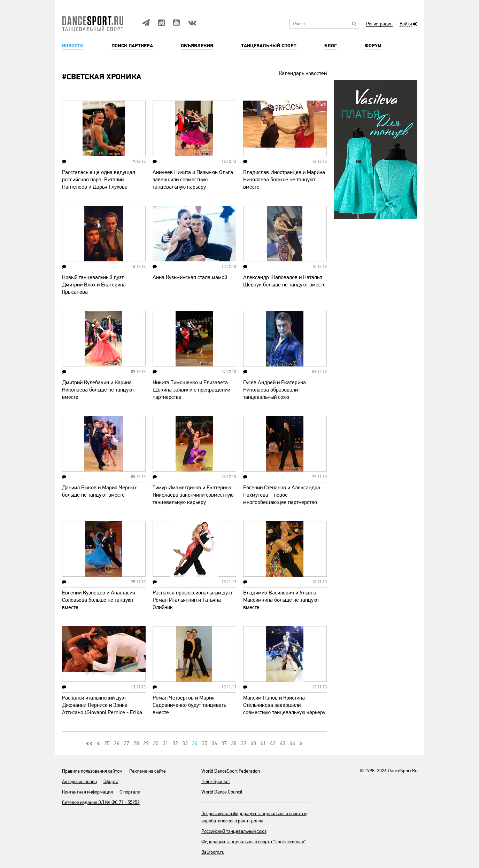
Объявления (197, 46)
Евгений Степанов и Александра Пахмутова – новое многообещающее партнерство (282, 495)
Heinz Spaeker (216, 782)
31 (165, 743)
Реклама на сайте (148, 771)
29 (146, 743)
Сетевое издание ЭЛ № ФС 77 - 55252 (101, 802)
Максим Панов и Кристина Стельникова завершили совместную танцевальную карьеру (284, 705)
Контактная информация (87, 792)
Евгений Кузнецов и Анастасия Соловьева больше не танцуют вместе (99, 600)
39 (244, 743)
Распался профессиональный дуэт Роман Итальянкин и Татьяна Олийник (192, 600)
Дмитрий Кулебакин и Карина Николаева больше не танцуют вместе (98, 390)
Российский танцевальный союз (234, 831)
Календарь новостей (303, 73)
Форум (373, 46)
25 (107, 743)
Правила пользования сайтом (92, 771)
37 (224, 743)
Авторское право (79, 782)
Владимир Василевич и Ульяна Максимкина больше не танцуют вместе (281, 600)
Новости (73, 46)
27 (126, 743)
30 (156, 743)
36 (214, 743)
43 (283, 743)
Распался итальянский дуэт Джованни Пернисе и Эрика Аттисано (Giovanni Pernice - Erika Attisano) (102, 709)
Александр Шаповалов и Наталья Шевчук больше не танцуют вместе (284, 281)
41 (263, 743)
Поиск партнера (132, 46)
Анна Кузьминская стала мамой (190, 277)
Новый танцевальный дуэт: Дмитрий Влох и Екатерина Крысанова (94, 285)
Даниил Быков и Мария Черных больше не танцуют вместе (99, 491)
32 (175, 743)
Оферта (111, 782)
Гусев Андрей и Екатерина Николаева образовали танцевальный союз (275, 390)
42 (273, 743)
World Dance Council (222, 792)
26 (117, 743)
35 (204, 743)
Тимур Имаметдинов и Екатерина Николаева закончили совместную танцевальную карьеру (193, 495)
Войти (406, 24)
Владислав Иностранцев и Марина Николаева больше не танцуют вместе (284, 180)
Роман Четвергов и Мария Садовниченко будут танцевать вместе (189, 705)
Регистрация (379, 24)
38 (234, 743)
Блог (331, 46)
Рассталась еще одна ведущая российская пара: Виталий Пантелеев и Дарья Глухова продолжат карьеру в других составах (99, 187)
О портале (130, 792)
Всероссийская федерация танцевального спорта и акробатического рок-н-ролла (254, 817)
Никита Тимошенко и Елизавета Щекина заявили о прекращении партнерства (191, 390)
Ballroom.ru (213, 852)
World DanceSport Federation (231, 771)
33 (185, 743)
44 (292, 743)
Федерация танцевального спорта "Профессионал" (253, 842)
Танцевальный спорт (269, 46)
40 (253, 743)
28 (136, 743)
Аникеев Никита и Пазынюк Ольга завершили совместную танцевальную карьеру (193, 180)
